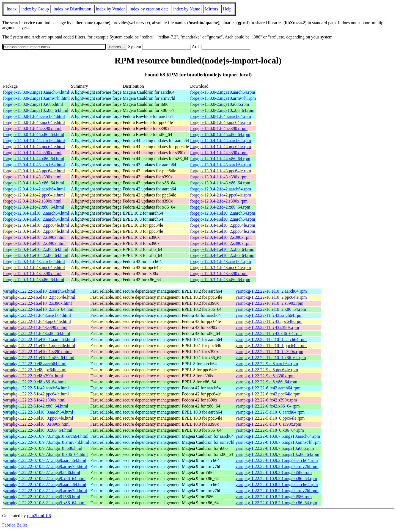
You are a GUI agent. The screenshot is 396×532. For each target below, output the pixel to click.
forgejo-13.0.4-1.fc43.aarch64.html (34, 165)
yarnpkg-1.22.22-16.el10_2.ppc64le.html (39, 297)
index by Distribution (72, 9)
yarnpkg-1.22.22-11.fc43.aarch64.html (37, 315)
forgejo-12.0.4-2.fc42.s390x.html (32, 201)
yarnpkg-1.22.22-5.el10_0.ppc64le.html (38, 418)
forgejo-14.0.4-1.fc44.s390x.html (32, 153)
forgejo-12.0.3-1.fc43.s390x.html (32, 274)
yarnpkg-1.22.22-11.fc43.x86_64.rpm (269, 333)
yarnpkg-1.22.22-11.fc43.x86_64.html (37, 333)
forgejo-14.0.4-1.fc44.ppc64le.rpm (220, 147)
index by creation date (149, 9)
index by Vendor (110, 9)
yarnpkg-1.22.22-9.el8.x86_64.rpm (266, 382)
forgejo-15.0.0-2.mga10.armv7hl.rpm (223, 98)
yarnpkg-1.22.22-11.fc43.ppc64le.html (37, 321)
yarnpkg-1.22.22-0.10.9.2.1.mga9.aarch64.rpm (277, 460)
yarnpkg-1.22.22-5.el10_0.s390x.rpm (269, 424)
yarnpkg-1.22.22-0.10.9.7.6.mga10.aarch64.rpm (278, 436)
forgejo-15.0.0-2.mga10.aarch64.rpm (223, 92)
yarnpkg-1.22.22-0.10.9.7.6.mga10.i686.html (43, 448)
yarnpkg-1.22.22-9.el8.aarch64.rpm (267, 364)
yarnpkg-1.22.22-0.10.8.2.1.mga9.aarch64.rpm (277, 485)
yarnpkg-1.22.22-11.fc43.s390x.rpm (267, 327)
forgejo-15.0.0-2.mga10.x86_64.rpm (222, 110)
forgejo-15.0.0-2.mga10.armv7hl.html (36, 98)
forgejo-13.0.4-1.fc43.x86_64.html (34, 183)
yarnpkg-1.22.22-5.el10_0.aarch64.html (38, 412)
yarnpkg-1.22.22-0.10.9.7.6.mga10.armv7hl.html (46, 442)
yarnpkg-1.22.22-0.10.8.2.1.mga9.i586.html (42, 497)
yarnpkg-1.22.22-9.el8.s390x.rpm (265, 376)
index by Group (35, 9)
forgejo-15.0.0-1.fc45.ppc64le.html (34, 122)
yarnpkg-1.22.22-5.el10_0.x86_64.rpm (270, 430)
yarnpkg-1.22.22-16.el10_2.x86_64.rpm (271, 309)
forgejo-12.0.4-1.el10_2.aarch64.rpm (223, 213)
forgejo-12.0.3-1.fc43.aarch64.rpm (220, 261)
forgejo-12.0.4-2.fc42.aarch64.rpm (220, 189)
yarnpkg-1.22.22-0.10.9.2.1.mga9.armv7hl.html (45, 466)
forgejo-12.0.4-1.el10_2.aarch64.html (36, 213)
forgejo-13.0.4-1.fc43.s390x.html (32, 177)
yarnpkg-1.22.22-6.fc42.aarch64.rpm (268, 388)
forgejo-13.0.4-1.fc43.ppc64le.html (34, 171)
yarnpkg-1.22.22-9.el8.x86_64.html (34, 382)
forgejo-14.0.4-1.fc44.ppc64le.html (34, 147)
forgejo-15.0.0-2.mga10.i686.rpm (219, 104)
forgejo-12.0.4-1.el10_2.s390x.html (34, 237)
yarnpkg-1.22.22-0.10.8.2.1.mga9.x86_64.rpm (276, 503)
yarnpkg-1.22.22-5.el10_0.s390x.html (36, 424)
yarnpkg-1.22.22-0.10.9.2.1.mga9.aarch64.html (45, 460)
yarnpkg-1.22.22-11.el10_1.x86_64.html (39, 358)
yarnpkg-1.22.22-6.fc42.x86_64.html (36, 406)
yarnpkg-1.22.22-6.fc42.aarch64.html (36, 388)
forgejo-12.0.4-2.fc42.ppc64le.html (34, 195)
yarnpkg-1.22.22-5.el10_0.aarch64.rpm (270, 412)
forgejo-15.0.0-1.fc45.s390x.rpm (219, 128)
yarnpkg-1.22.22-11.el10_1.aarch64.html (39, 340)
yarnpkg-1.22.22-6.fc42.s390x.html (34, 400)
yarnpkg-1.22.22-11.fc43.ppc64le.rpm (269, 321)
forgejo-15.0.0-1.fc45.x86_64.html (34, 135)
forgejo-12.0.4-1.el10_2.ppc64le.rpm (223, 225)
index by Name (187, 9)
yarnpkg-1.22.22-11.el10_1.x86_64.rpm (271, 358)
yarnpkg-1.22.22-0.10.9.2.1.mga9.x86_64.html (44, 479)
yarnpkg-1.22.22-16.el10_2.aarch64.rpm (271, 291)
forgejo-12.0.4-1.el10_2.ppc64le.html (36, 225)
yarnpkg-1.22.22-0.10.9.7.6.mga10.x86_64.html (45, 454)
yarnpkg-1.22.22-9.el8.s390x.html (33, 376)
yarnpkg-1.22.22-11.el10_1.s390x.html (37, 352)
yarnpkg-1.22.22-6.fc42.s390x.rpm (266, 400)
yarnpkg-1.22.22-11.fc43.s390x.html (35, 327)
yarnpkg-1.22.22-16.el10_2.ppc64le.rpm (271, 297)
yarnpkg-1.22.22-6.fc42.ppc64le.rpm (268, 394)
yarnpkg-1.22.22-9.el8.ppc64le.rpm (267, 370)
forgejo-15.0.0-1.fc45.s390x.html (32, 128)
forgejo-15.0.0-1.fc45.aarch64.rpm (220, 116)
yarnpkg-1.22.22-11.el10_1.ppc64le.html (39, 346)
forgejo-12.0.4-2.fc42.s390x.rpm (219, 201)
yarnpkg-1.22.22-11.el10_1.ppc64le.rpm (271, 346)
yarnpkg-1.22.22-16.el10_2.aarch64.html (39, 291)
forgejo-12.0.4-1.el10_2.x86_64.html (36, 249)
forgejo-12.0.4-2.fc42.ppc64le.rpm (220, 195)
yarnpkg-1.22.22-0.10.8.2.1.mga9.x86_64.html (44, 503)
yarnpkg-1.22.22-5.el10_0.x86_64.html (38, 430)
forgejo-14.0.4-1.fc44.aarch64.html (34, 141)
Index (12, 9)
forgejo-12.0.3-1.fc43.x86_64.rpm (220, 280)
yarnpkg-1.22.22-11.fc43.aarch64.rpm (269, 315)
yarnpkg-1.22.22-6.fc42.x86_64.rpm (268, 406)
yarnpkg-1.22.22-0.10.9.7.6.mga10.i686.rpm (275, 448)
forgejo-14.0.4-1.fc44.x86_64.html (34, 159)
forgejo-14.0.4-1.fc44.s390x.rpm (219, 153)
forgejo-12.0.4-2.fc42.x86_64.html (34, 207)
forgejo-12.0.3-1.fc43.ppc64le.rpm (220, 268)
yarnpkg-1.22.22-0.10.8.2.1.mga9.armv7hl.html (45, 491)
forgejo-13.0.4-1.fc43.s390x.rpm (219, 177)
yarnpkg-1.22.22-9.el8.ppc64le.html (35, 370)
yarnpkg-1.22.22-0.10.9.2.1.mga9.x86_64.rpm (276, 479)
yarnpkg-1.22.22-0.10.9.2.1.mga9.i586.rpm (274, 473)
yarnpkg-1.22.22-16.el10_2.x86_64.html (39, 309)
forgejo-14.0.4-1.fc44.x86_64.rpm (220, 159)
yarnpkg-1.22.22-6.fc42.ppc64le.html (36, 394)
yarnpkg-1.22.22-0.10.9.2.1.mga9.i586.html (42, 473)
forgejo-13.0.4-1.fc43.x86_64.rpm (220, 183)
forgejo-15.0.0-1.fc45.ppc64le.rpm (220, 122)
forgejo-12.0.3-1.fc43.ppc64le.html (34, 268)
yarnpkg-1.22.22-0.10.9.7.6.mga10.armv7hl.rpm (278, 442)
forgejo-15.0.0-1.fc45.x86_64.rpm (220, 135)
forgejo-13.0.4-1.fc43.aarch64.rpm (220, 165)
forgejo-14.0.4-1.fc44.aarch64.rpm (220, 141)
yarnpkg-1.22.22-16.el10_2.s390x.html (37, 303)
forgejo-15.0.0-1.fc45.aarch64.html (34, 116)
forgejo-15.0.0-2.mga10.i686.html (33, 104)
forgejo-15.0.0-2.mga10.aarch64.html (36, 92)
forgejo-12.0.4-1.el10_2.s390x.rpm (221, 237)
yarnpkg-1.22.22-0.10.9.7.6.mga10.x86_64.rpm (277, 454)
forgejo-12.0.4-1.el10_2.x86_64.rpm (222, 249)
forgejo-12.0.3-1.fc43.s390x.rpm (219, 274)
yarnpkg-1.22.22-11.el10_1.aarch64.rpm (271, 340)
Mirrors (212, 9)
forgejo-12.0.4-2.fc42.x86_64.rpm (220, 207)
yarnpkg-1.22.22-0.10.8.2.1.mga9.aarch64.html (45, 485)
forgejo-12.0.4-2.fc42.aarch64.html (34, 189)
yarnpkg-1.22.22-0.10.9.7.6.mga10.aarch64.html (46, 436)
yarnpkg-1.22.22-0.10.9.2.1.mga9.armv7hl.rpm (277, 466)
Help (227, 9)
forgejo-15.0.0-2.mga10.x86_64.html (36, 110)
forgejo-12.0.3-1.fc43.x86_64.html (34, 280)
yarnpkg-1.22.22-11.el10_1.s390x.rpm (269, 352)
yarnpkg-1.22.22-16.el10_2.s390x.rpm (270, 303)
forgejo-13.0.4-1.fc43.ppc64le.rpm (220, 171)
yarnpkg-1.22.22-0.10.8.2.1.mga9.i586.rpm (274, 497)
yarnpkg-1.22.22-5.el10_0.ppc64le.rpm (270, 418)
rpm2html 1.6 (39, 516)
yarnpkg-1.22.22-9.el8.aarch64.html (35, 364)
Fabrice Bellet (15, 525)
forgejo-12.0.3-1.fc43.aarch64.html (34, 261)
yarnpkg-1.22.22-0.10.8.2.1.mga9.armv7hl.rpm (277, 491)
